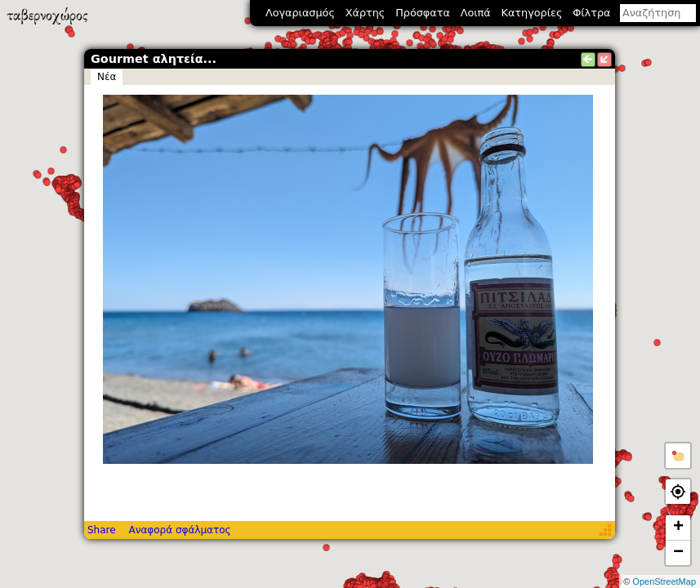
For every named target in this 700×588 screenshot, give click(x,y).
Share (102, 530)
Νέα (107, 77)
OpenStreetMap (664, 581)
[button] (678, 456)
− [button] (678, 553)
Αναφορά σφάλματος (179, 530)
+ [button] (678, 528)
